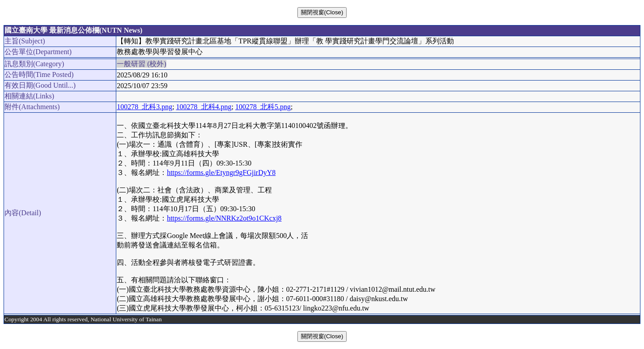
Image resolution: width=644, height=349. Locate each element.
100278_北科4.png (204, 107)
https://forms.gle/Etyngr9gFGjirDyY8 (221, 172)
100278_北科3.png (144, 107)
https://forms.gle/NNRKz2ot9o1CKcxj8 (224, 218)
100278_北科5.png (263, 107)
